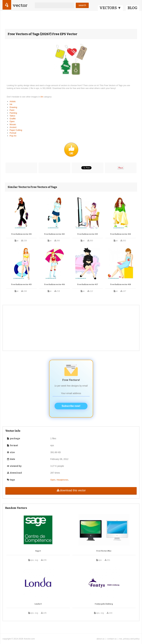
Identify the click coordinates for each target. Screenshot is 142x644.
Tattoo (12, 116)
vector (20, 5)
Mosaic (13, 124)
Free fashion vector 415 (21, 284)
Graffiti (13, 119)
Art (42, 97)
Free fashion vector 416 (54, 284)
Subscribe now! (71, 406)
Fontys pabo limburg (104, 604)
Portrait (13, 133)
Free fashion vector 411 (21, 234)
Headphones (62, 480)
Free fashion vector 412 (54, 234)
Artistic (13, 101)
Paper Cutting (16, 130)
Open (12, 121)
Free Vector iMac (104, 551)
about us (100, 639)
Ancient (13, 127)
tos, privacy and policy (129, 639)
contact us (112, 639)
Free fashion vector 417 (88, 284)
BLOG (132, 8)
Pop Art (13, 136)
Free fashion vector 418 (121, 284)
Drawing (13, 107)
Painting (13, 113)
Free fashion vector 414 (121, 234)
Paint (12, 110)
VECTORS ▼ (110, 8)
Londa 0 (38, 604)
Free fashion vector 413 (88, 234)
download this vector (71, 490)
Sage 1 (38, 551)
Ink (11, 104)
